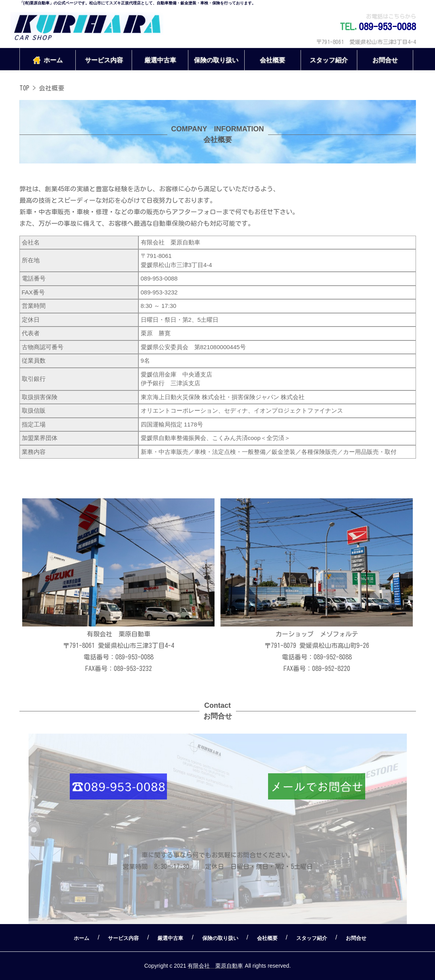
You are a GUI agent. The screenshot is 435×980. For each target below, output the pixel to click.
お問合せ (385, 60)
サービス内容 (104, 60)
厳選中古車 (160, 60)
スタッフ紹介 (329, 60)
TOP (24, 88)
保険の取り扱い (216, 60)
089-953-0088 (387, 27)
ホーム (47, 61)
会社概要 (272, 60)
